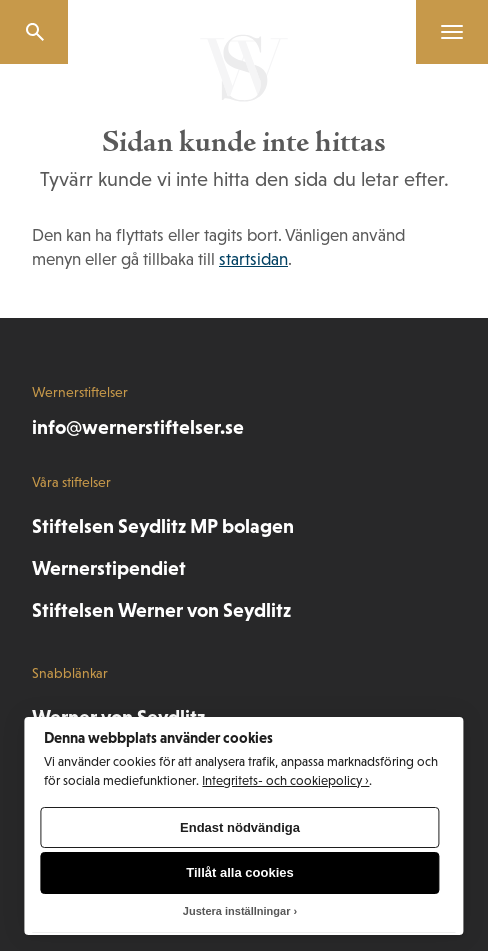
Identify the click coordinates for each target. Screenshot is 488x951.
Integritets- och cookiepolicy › (285, 780)
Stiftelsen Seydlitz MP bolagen (163, 526)
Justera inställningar (237, 911)
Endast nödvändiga (240, 827)
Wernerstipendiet (109, 568)
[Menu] (444, 32)
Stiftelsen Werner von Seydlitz (161, 610)
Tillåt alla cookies (239, 872)
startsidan (253, 259)
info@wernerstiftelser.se (138, 427)
